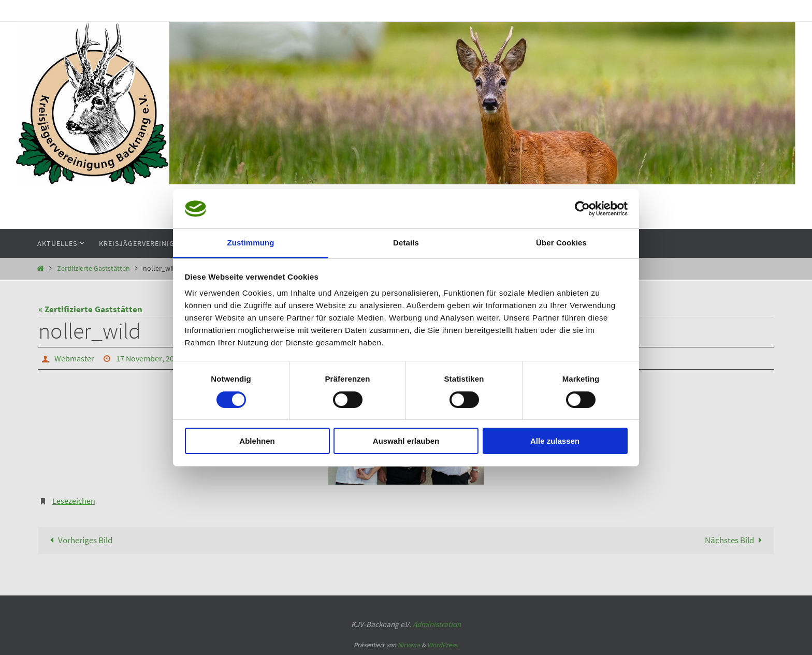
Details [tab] (406, 243)
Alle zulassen (555, 441)
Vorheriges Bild (79, 540)
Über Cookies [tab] (561, 243)
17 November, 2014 (149, 358)
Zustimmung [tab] (251, 243)
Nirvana (409, 645)
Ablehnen (257, 441)
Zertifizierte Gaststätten (93, 268)
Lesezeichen (74, 501)
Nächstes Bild (736, 540)
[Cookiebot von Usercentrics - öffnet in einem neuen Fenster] (582, 209)
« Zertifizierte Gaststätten (90, 309)
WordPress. (443, 645)
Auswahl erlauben (406, 441)
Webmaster (74, 358)
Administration (437, 624)
